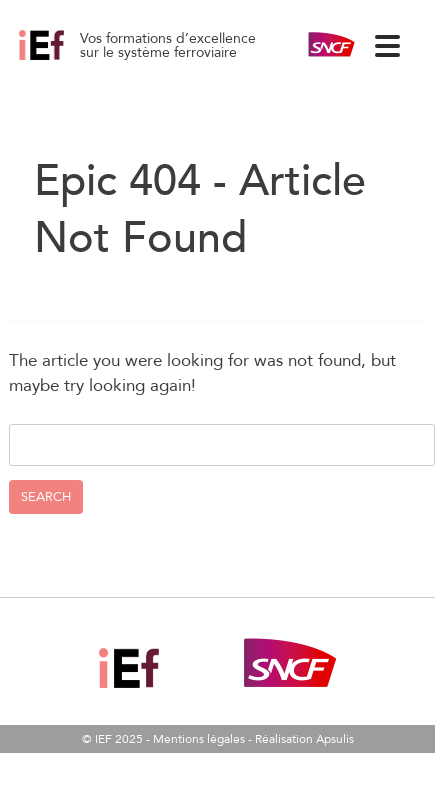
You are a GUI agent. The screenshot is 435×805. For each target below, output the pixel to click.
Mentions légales (199, 739)
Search (46, 497)
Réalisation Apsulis (304, 739)
